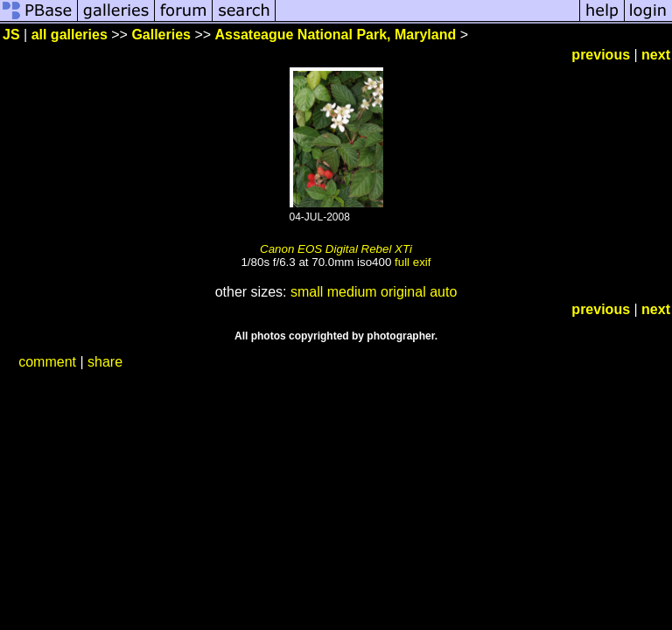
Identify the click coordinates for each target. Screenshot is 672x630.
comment (47, 362)
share (105, 362)
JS (11, 35)
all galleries (70, 35)
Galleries (161, 35)
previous (601, 55)
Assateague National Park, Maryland (336, 35)
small (307, 292)
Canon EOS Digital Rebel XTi (336, 249)
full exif (413, 262)
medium (352, 292)
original (403, 292)
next (656, 55)
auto (443, 292)
